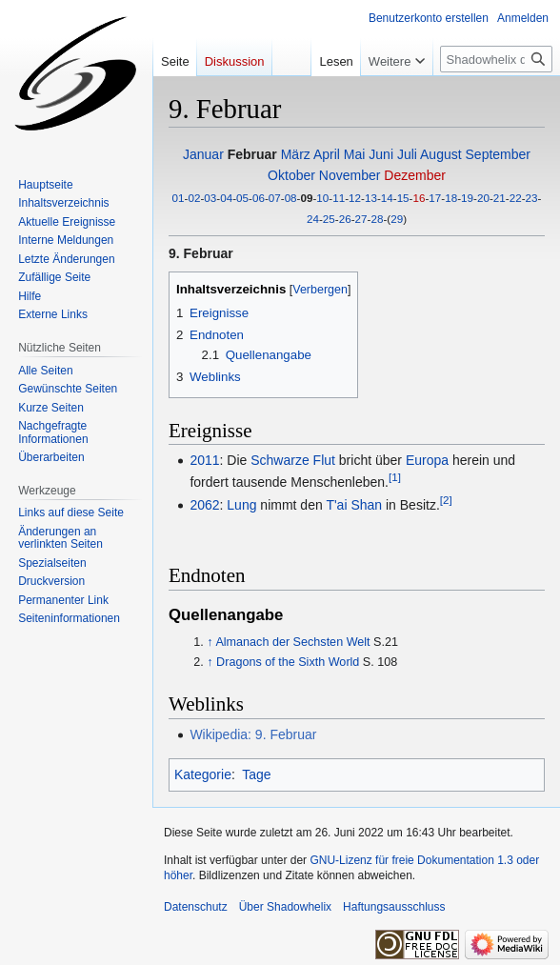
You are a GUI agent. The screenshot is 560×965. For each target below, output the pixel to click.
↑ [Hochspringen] (210, 642)
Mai (355, 154)
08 (291, 198)
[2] (446, 500)
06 (259, 198)
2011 (204, 460)
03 (210, 198)
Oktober (291, 175)
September (498, 154)
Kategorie (203, 774)
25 (329, 219)
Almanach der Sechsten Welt (292, 642)
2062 (204, 505)
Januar (203, 154)
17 (435, 198)
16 (420, 198)
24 (313, 219)
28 (377, 219)
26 (345, 219)
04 (226, 198)
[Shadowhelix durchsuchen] (496, 59)
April (327, 154)
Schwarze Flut (293, 460)
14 (387, 198)
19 (467, 198)
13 (371, 198)
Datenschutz (196, 907)
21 (500, 198)
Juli (407, 154)
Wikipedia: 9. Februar (253, 734)
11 (339, 198)
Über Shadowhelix (285, 907)
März (296, 154)
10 (322, 198)
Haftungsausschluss (394, 907)
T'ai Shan (354, 505)
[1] (395, 477)
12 (355, 198)
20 (483, 198)
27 (361, 219)
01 (179, 198)
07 (275, 198)
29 (397, 219)
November (350, 175)
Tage (256, 774)
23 (532, 198)
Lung (241, 505)
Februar (252, 154)
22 (516, 198)
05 (242, 198)
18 (451, 198)
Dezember (415, 175)
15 (403, 198)
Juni (381, 154)
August (441, 154)
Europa (427, 460)
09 (306, 198)
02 (194, 198)
